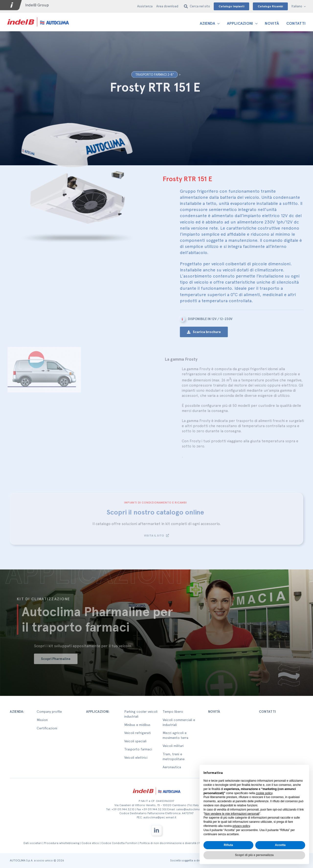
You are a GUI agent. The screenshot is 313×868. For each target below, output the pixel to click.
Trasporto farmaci (138, 749)
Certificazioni (47, 728)
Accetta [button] (280, 845)
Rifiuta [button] (228, 845)
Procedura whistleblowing (62, 843)
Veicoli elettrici (136, 757)
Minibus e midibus (137, 725)
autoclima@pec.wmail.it (160, 817)
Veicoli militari (173, 746)
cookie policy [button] (264, 793)
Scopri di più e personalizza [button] (254, 855)
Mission (42, 720)
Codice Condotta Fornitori (119, 843)
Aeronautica (172, 767)
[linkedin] (156, 830)
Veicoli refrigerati (138, 733)
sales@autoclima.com (192, 809)
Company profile (49, 712)
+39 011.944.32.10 (123, 809)
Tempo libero (173, 712)
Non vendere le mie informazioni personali (232, 814)
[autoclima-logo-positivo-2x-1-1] (38, 17)
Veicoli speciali (135, 741)
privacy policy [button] (241, 826)
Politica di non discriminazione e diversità (168, 843)
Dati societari (33, 843)
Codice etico (90, 843)
